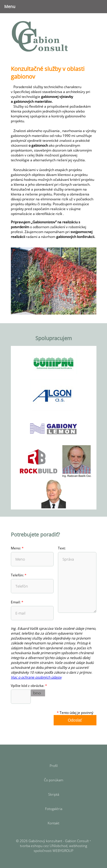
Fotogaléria (54, 809)
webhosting (78, 846)
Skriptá (54, 794)
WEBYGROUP (63, 851)
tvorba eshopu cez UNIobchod (44, 846)
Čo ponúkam (54, 780)
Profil (54, 766)
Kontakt (53, 823)
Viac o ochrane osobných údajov (36, 677)
